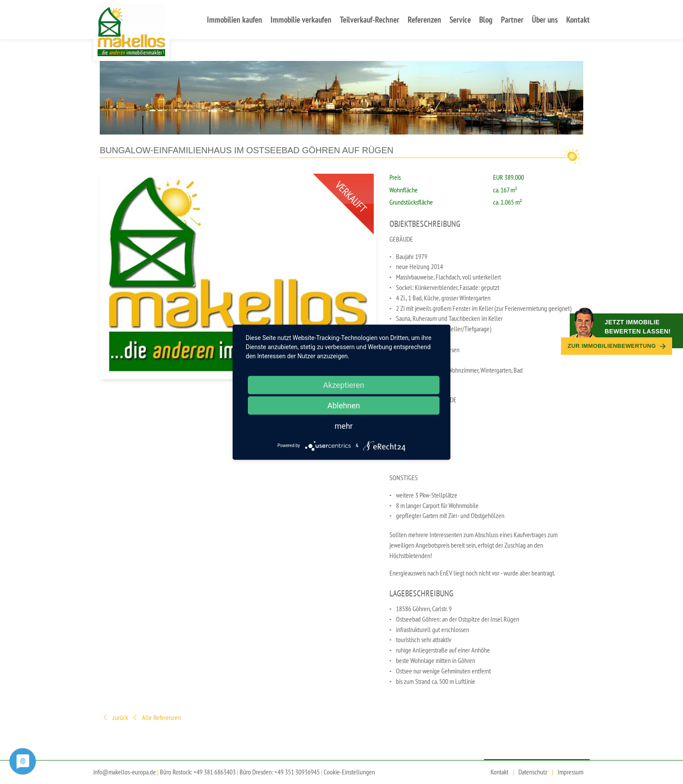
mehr (343, 426)
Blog (486, 19)
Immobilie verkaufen (301, 19)
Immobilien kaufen (235, 19)
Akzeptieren (344, 385)
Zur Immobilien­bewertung (617, 346)
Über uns (545, 19)
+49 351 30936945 (297, 772)
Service (460, 19)
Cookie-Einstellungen (349, 772)
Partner (512, 19)
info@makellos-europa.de (125, 772)
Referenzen (424, 19)
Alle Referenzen (156, 718)
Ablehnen (343, 405)
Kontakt (578, 19)
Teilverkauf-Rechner (370, 19)
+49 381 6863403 (215, 772)
